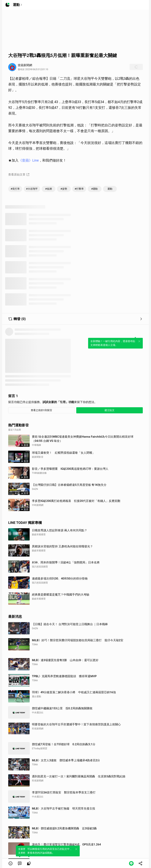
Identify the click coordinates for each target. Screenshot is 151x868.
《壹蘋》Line (29, 160)
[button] (11, 863)
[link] (20, 863)
